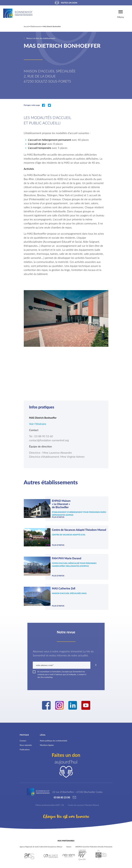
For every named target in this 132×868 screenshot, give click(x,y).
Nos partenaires (66, 837)
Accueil (26, 26)
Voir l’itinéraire (38, 424)
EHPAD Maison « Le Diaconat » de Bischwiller (61, 504)
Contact (23, 737)
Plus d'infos (58, 517)
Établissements (36, 26)
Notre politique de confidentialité (54, 737)
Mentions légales (47, 742)
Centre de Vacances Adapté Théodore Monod (79, 530)
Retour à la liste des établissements (41, 38)
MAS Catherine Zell (64, 587)
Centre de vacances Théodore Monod (83, 802)
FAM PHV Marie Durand (66, 558)
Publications (25, 746)
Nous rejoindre (26, 742)
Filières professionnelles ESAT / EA (50, 802)
